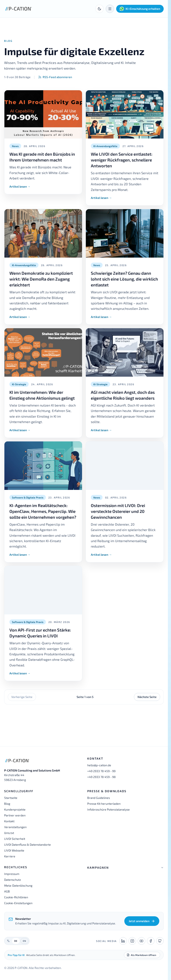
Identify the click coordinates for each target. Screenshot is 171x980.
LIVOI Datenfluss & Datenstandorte (28, 845)
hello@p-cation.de (99, 765)
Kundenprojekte (15, 809)
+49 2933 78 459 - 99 (101, 771)
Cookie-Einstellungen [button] (18, 903)
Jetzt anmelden (142, 921)
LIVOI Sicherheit (15, 839)
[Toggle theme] (99, 9)
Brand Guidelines (99, 798)
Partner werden (15, 815)
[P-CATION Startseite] (19, 9)
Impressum (12, 874)
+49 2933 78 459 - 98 (102, 777)
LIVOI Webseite (14, 850)
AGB (7, 891)
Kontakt (9, 821)
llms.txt (9, 833)
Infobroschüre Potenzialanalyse (109, 809)
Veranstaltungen (15, 827)
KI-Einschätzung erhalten (140, 9)
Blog (7, 804)
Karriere (10, 856)
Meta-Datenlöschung (18, 885)
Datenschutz (13, 880)
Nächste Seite (147, 697)
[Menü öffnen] (110, 9)
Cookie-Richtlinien (16, 897)
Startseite (11, 798)
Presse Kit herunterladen (104, 804)
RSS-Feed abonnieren (55, 77)
